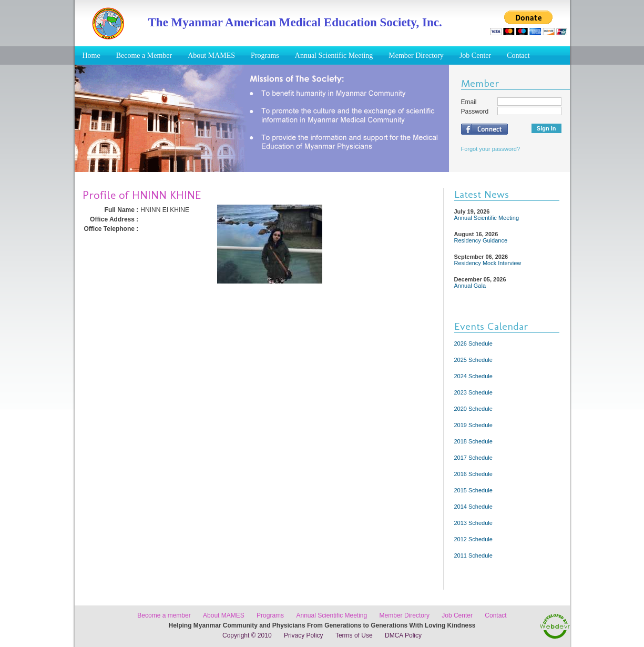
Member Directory (416, 55)
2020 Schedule (473, 409)
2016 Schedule (473, 474)
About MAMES (211, 55)
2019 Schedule (473, 425)
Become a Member (144, 55)
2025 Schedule (473, 360)
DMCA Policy (403, 635)
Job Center (475, 55)
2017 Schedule (473, 458)
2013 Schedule (473, 523)
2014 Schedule (473, 507)
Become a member (164, 615)
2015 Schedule (473, 490)
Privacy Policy (304, 635)
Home (91, 55)
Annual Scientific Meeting (334, 55)
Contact (518, 55)
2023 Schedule (473, 392)
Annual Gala (470, 286)
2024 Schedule (473, 376)
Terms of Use (354, 635)
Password (475, 112)
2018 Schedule (473, 441)
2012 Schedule (473, 539)
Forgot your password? (491, 149)
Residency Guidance (481, 240)
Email (469, 102)
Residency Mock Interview (488, 263)
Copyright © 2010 (247, 635)
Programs (265, 55)
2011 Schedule (473, 555)
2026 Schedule (473, 343)
